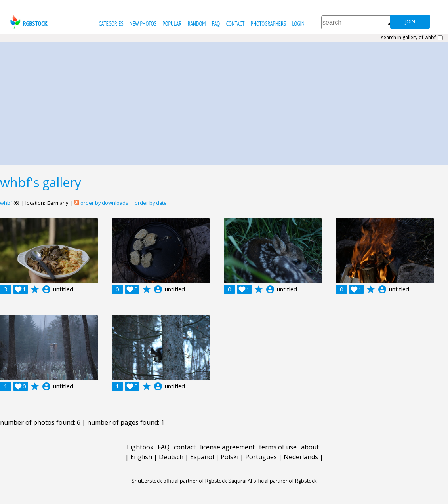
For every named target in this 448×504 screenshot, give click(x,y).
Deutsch (171, 457)
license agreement (227, 447)
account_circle (46, 289)
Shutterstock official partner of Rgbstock (179, 481)
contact (235, 24)
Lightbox (140, 447)
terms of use (278, 447)
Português (261, 457)
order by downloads (104, 203)
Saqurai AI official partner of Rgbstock (273, 481)
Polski (230, 457)
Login (298, 24)
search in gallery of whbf (408, 38)
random (197, 24)
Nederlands (301, 457)
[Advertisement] (224, 102)
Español (202, 457)
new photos (143, 24)
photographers (268, 24)
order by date (151, 203)
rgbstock (28, 22)
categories (111, 24)
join (410, 22)
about (310, 447)
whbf (6, 203)
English (141, 457)
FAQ (216, 24)
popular (172, 24)
